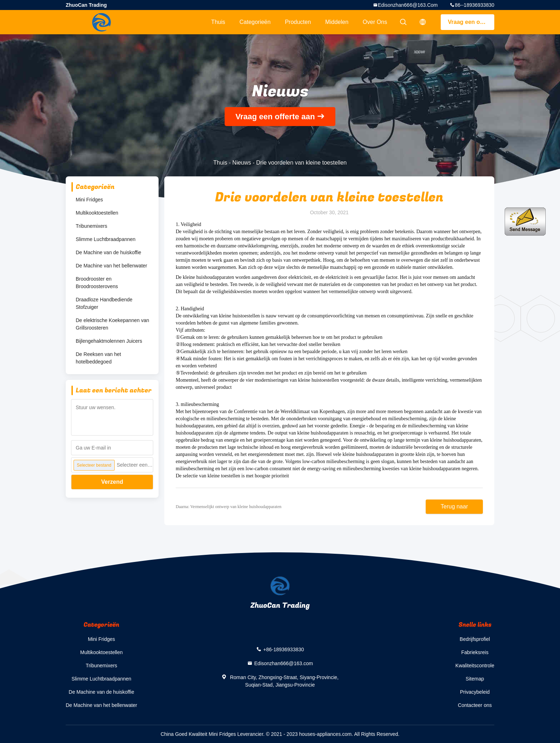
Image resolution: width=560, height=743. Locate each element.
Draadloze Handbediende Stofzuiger (104, 303)
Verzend (112, 482)
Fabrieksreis (475, 652)
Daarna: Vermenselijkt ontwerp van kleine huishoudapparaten (229, 507)
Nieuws (242, 163)
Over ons (375, 22)
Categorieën (255, 22)
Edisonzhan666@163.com (408, 5)
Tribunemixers (91, 226)
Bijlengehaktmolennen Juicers (109, 341)
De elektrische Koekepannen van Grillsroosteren (112, 324)
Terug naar (454, 506)
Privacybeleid (475, 692)
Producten (298, 22)
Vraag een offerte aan (471, 22)
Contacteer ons (475, 705)
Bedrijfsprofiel (475, 639)
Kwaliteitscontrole (475, 666)
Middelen (337, 22)
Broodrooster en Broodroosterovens (97, 283)
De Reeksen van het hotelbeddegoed (98, 358)
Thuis (218, 22)
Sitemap (475, 679)
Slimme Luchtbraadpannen (106, 239)
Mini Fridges (89, 200)
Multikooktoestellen (97, 213)
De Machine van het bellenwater (111, 266)
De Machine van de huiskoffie (108, 252)
